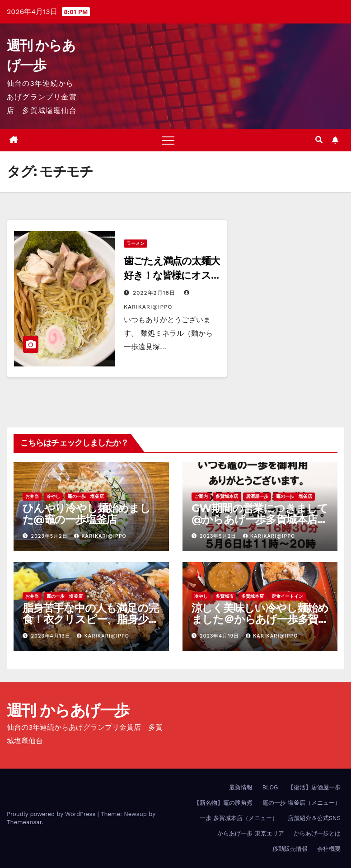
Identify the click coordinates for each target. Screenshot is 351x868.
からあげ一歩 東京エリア (250, 833)
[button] (319, 140)
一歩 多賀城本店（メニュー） (239, 818)
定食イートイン (287, 596)
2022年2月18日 (155, 293)
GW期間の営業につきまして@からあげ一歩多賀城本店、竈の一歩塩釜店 (260, 519)
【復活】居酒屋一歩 (314, 787)
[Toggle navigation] (168, 140)
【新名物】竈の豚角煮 (223, 803)
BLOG (270, 787)
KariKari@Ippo (100, 536)
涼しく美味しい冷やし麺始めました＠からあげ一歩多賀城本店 (260, 619)
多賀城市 (225, 596)
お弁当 (32, 496)
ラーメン (136, 243)
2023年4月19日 (52, 636)
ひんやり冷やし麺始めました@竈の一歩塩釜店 (87, 514)
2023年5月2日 (51, 536)
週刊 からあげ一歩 (68, 710)
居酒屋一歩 (257, 496)
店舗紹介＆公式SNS (314, 818)
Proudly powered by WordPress (52, 814)
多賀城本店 (227, 496)
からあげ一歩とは (317, 833)
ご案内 (201, 496)
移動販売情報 (290, 849)
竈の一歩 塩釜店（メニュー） (302, 803)
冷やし (53, 496)
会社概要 (329, 849)
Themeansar (24, 822)
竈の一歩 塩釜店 (86, 496)
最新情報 (241, 787)
